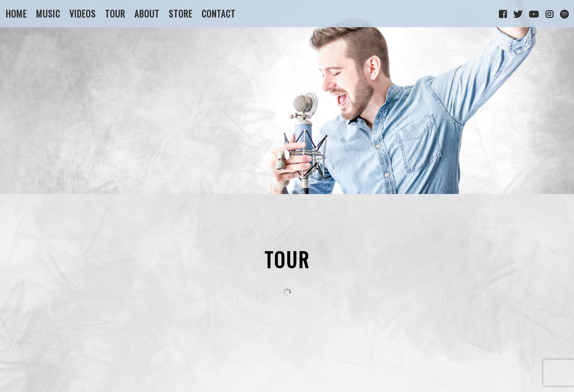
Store (181, 14)
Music (48, 14)
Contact (218, 14)
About (147, 14)
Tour (115, 14)
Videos (83, 14)
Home (16, 14)
